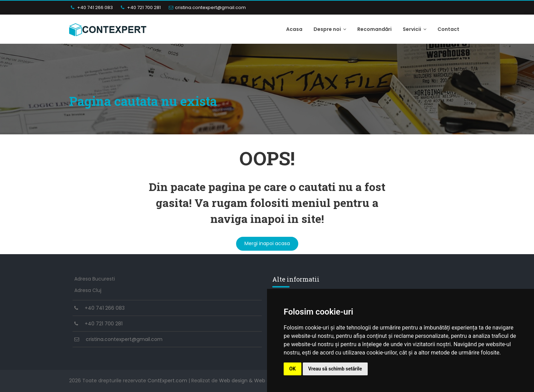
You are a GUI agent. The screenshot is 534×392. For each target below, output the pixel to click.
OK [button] (293, 369)
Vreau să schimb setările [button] (335, 369)
